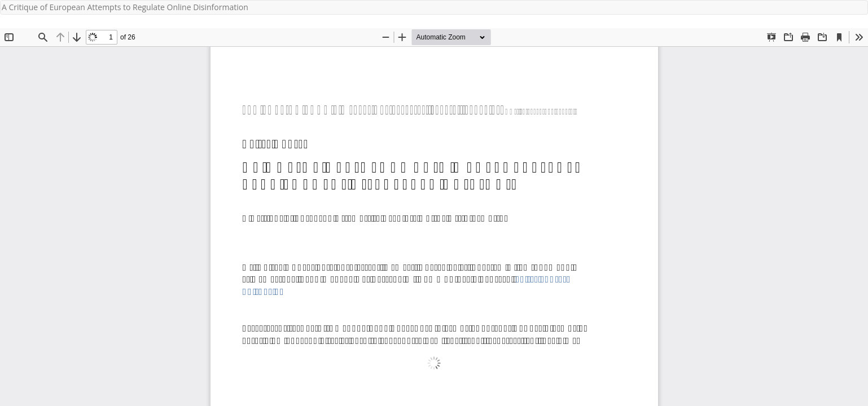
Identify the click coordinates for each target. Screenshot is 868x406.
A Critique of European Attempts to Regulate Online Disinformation (125, 7)
